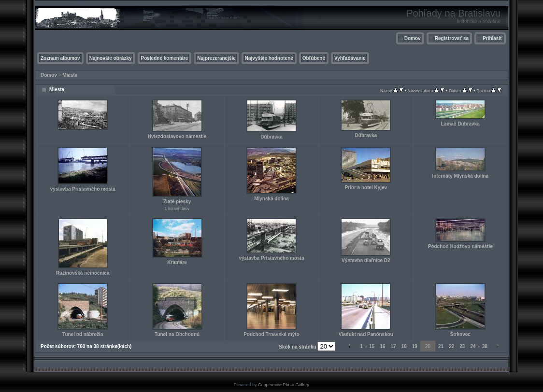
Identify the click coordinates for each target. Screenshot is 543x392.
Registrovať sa (452, 38)
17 (393, 346)
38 (485, 346)
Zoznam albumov (60, 58)
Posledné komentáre (165, 58)
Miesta (70, 75)
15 (372, 346)
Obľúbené (314, 58)
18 (404, 346)
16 (382, 346)
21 (441, 346)
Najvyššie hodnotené (269, 58)
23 (462, 346)
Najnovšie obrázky (111, 58)
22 (451, 346)
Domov (413, 38)
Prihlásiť (493, 38)
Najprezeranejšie (216, 58)
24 (473, 346)
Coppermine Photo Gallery (284, 385)
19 (415, 346)
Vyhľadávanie (350, 58)
